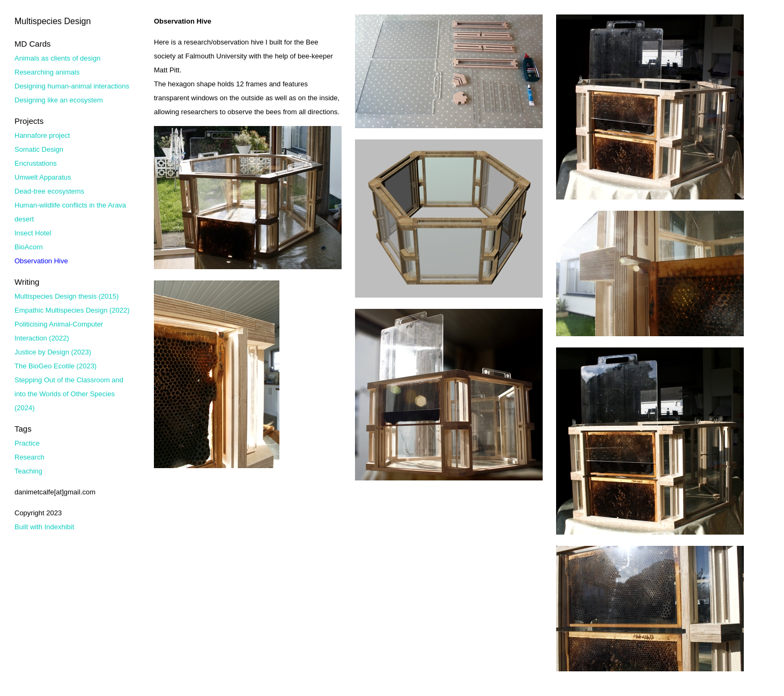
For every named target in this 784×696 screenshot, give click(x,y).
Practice (27, 443)
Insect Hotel (33, 233)
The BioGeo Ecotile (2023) (56, 366)
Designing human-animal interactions (72, 86)
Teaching (28, 471)
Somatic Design (39, 149)
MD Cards (33, 44)
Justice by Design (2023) (53, 352)
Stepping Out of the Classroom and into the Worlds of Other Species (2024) (69, 394)
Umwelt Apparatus (43, 177)
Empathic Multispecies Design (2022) (72, 310)
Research (29, 457)
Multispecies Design (53, 21)
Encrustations (36, 163)
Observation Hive (41, 261)
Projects (29, 121)
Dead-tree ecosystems (49, 191)
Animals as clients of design (57, 58)
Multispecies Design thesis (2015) (66, 296)
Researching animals (47, 72)
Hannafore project (42, 135)
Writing (27, 282)
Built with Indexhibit (44, 527)
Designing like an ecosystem (59, 100)
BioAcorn (29, 247)
